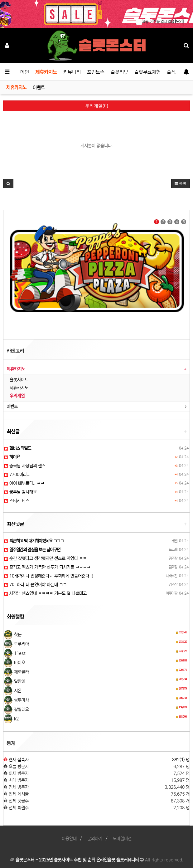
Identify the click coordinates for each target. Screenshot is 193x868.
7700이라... (17, 475)
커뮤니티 (72, 72)
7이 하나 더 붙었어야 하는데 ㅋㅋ (36, 585)
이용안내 (69, 839)
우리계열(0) (97, 106)
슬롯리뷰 (119, 72)
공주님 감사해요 (21, 492)
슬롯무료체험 (147, 72)
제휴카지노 (46, 72)
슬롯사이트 (19, 380)
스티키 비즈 (17, 501)
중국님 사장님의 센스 (25, 466)
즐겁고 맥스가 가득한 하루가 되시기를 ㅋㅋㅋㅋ (47, 567)
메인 (25, 72)
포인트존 (96, 72)
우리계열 (17, 396)
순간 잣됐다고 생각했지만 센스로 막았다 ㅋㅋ (46, 558)
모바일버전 (122, 839)
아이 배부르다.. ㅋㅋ (24, 483)
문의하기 (95, 839)
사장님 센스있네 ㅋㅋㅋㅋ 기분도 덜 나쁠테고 (46, 593)
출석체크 (176, 72)
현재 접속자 (19, 760)
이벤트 (39, 88)
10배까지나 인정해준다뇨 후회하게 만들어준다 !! (49, 576)
